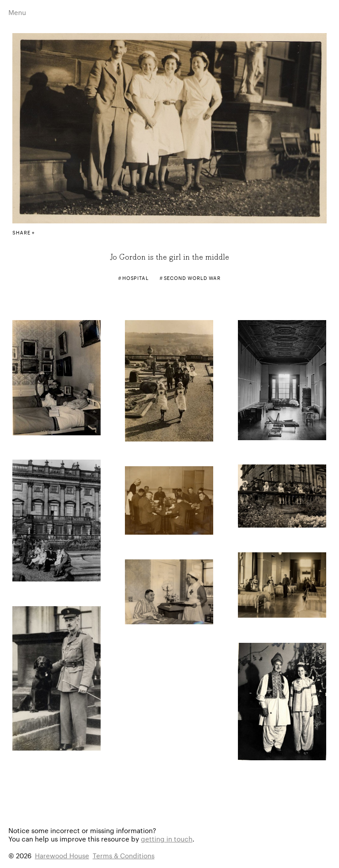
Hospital (136, 278)
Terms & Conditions (124, 855)
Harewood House (62, 855)
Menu (17, 12)
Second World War (192, 278)
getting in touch (167, 839)
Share (21, 232)
